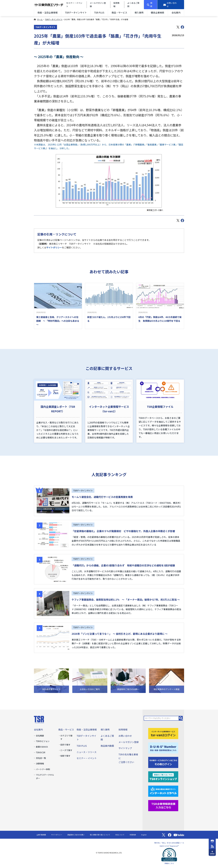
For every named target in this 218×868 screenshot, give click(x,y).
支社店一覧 (41, 758)
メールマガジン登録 (128, 742)
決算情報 (40, 763)
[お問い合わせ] (171, 5)
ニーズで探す (66, 750)
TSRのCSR (41, 752)
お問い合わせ (125, 736)
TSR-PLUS (99, 13)
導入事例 (139, 13)
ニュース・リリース (87, 752)
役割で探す (65, 756)
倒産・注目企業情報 (48, 13)
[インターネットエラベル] (163, 791)
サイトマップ (125, 748)
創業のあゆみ (42, 747)
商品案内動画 (107, 746)
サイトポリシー (54, 247)
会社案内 (176, 13)
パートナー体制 (43, 769)
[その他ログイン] (163, 762)
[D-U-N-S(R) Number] (163, 748)
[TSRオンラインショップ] (163, 776)
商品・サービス (119, 13)
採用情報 (123, 729)
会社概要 (40, 736)
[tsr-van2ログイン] (163, 733)
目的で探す (65, 745)
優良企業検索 (158, 13)
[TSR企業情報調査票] (163, 805)
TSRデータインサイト (76, 13)
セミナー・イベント (87, 758)
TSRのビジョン (43, 741)
